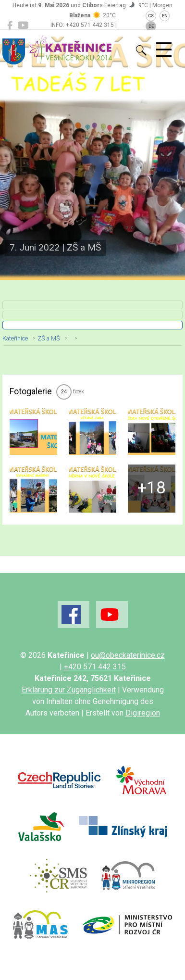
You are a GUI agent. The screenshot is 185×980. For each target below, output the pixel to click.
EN (165, 16)
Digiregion (143, 713)
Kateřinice (15, 338)
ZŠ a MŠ (49, 338)
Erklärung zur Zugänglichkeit (69, 690)
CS (151, 16)
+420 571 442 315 (95, 667)
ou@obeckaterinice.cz (128, 655)
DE (151, 26)
